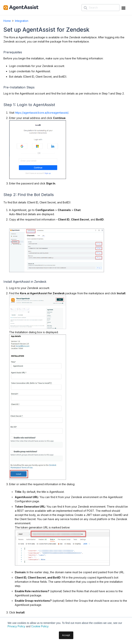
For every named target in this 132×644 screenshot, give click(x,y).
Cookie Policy (40, 626)
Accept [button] (66, 635)
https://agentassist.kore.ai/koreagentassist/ (42, 113)
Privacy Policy (16, 626)
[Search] (100, 8)
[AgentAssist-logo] (21, 8)
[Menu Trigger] (123, 9)
